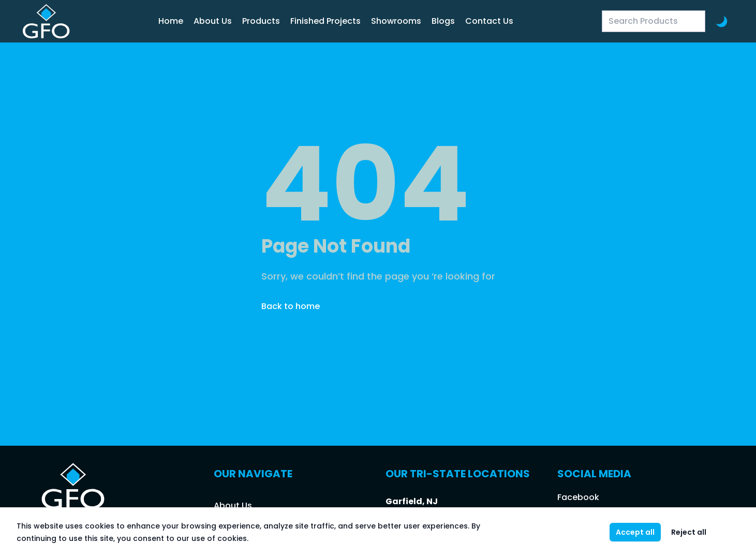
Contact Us (489, 21)
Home (171, 21)
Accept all (635, 532)
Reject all (689, 532)
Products (261, 21)
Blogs (443, 21)
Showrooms (396, 21)
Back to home (291, 306)
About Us (213, 21)
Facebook (578, 497)
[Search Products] (654, 21)
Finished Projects (325, 21)
